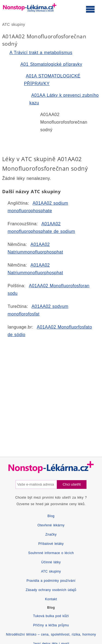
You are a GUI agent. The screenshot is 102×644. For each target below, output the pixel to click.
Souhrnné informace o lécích (51, 553)
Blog (51, 516)
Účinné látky (51, 562)
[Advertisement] (51, 392)
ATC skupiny (14, 24)
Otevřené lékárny (51, 525)
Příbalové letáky (51, 544)
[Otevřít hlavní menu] (90, 9)
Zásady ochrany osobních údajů (51, 590)
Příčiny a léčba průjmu (51, 625)
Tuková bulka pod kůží (51, 616)
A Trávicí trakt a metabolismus (41, 53)
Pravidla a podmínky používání (51, 581)
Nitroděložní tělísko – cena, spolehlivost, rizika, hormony (51, 634)
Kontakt (51, 599)
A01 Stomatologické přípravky (51, 64)
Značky (51, 534)
